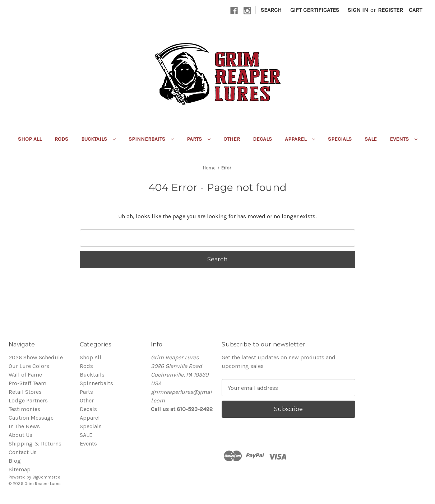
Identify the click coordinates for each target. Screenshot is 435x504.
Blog (15, 461)
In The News (24, 426)
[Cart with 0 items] (415, 10)
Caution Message (31, 418)
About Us (20, 435)
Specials (340, 139)
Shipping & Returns (35, 444)
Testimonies (24, 409)
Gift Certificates (315, 10)
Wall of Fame (25, 375)
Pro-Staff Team (27, 383)
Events (404, 139)
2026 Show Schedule (36, 357)
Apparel (300, 139)
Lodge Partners (28, 400)
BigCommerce (46, 477)
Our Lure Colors (29, 366)
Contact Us (23, 452)
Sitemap (20, 469)
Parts (199, 139)
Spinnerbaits (151, 139)
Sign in (358, 10)
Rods (61, 139)
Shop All (30, 139)
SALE (371, 139)
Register (390, 10)
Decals (262, 139)
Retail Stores (25, 392)
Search (271, 10)
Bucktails (98, 139)
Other (232, 139)
